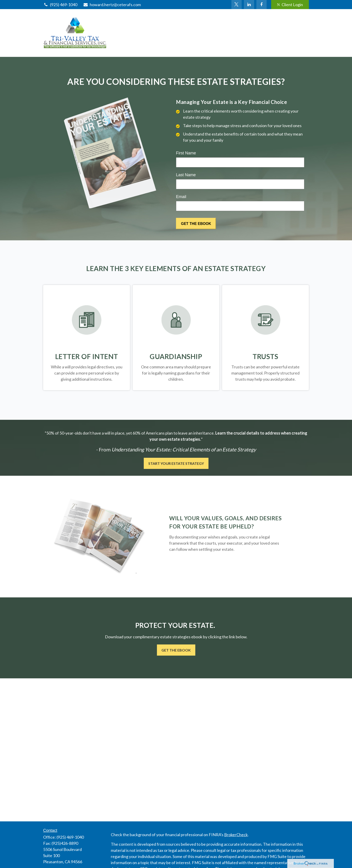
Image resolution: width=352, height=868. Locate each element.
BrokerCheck (236, 835)
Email (181, 197)
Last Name (186, 175)
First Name (186, 153)
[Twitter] (237, 5)
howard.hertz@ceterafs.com (112, 5)
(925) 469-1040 (60, 5)
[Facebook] (262, 5)
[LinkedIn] (249, 5)
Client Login (290, 5)
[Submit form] (196, 224)
